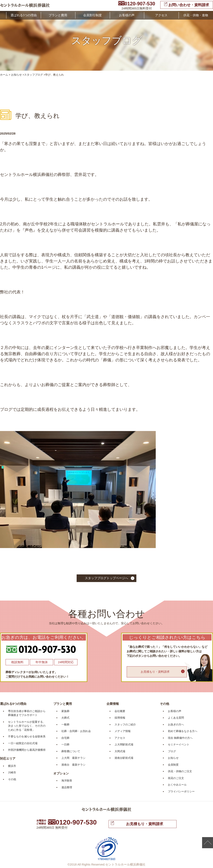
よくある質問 (176, 718)
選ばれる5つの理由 (24, 15)
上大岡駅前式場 (124, 744)
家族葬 (65, 711)
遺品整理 (67, 787)
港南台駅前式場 (124, 758)
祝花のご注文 (176, 778)
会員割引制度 (92, 15)
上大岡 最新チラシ (73, 758)
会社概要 (120, 711)
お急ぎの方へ (176, 725)
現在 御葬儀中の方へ (180, 738)
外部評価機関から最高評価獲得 (27, 750)
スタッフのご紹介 (125, 725)
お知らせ (16, 75)
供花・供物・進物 (196, 15)
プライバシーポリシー (181, 791)
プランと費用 (58, 15)
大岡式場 (120, 751)
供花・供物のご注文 (180, 771)
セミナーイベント (179, 744)
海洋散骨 (67, 781)
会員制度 (173, 765)
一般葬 (65, 725)
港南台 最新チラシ (73, 765)
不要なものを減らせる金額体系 (27, 736)
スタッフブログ (33, 75)
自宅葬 (65, 738)
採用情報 (120, 718)
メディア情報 (123, 731)
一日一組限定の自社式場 (23, 743)
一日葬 (65, 744)
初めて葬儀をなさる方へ (183, 731)
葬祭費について (71, 751)
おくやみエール (177, 785)
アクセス (161, 15)
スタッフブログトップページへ (106, 578)
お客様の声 (127, 15)
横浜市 (12, 766)
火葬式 (65, 718)
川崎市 (12, 773)
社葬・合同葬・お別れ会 (76, 731)
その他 (12, 779)
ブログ (172, 751)
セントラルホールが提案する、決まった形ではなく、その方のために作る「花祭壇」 (27, 726)
